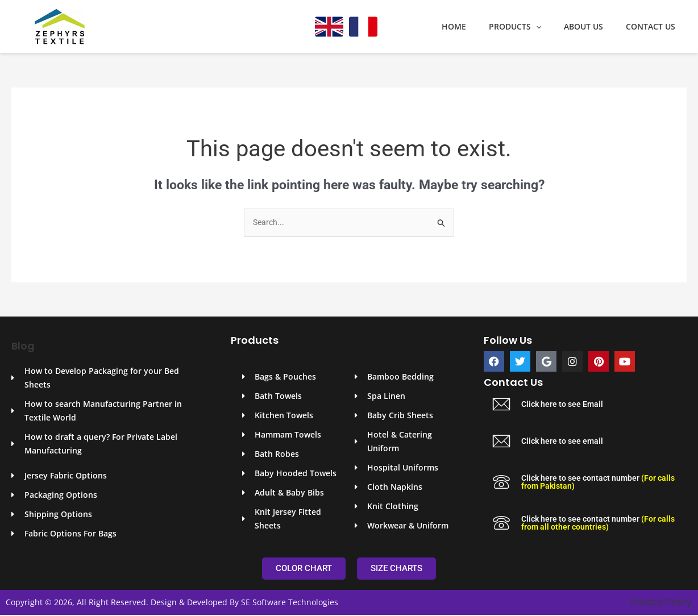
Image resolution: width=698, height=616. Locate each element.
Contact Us (654, 27)
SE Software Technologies (290, 603)
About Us (594, 27)
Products (532, 27)
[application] (553, 27)
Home (478, 27)
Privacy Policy (661, 603)
